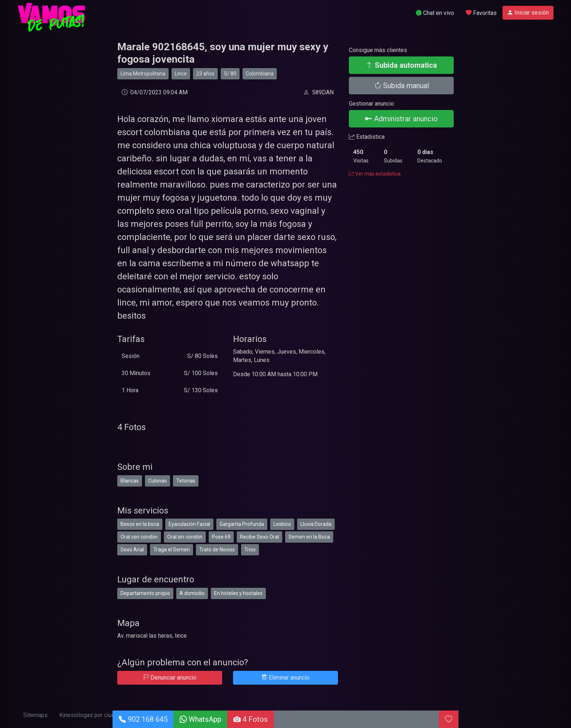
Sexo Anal (132, 550)
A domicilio (192, 593)
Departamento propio (145, 593)
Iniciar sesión (528, 13)
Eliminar (285, 678)
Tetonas (186, 481)
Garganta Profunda (242, 524)
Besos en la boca (140, 524)
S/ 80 (230, 74)
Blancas (130, 481)
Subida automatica (401, 65)
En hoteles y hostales (238, 593)
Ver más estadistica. (375, 174)
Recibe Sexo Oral (259, 537)
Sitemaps (36, 715)
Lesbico (282, 524)
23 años (205, 74)
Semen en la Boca (309, 537)
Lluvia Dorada (316, 524)
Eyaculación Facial (189, 524)
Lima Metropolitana (143, 74)
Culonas (157, 481)
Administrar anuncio (401, 119)
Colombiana (260, 74)
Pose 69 (221, 537)
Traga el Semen (172, 550)
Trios (250, 550)
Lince (181, 74)
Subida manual (401, 86)
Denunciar (170, 678)
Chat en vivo (435, 13)
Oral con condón (139, 537)
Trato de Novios (217, 550)
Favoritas (481, 13)
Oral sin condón (185, 537)
